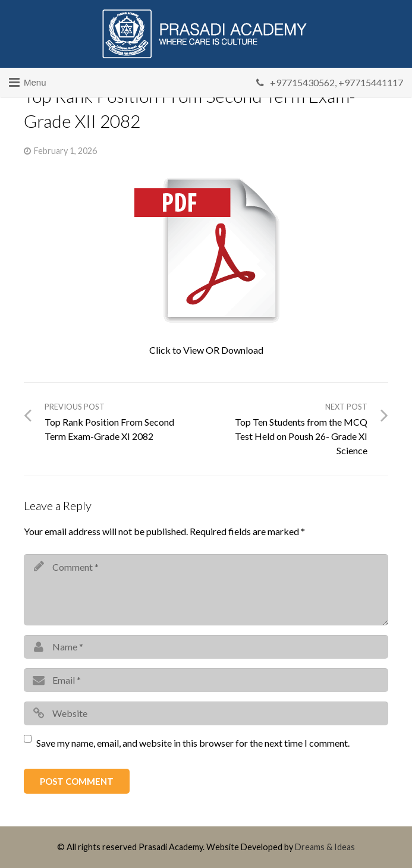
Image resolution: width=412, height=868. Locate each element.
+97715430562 (302, 82)
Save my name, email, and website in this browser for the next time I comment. (193, 743)
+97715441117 (371, 82)
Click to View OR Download (206, 350)
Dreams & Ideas (325, 847)
